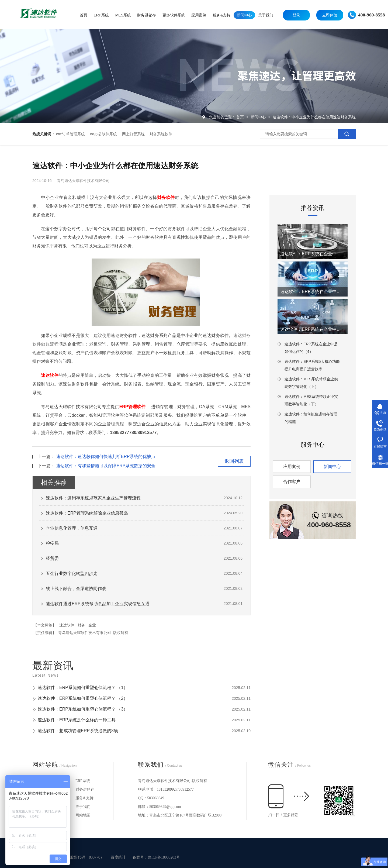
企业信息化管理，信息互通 (72, 528)
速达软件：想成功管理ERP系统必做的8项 (78, 731)
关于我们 (83, 807)
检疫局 (52, 543)
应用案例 (292, 466)
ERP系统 (83, 781)
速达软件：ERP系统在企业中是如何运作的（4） (311, 348)
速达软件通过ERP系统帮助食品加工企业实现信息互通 (98, 604)
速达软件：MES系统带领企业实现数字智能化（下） (311, 400)
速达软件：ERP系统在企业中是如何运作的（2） (313, 292)
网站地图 (83, 815)
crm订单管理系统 (70, 134)
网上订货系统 (133, 134)
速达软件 (67, 625)
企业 (92, 625)
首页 (241, 117)
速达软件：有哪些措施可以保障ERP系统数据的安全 (106, 466)
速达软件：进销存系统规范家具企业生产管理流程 (93, 498)
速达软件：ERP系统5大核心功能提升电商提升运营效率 (312, 365)
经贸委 (52, 558)
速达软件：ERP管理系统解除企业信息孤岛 (87, 513)
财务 (81, 625)
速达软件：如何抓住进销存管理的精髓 (311, 418)
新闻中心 (259, 117)
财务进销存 (85, 789)
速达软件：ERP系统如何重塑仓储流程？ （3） (83, 709)
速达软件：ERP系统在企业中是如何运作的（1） (313, 254)
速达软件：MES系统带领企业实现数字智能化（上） (311, 383)
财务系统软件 (161, 134)
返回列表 (234, 461)
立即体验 (330, 15)
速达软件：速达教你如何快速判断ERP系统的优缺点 (106, 457)
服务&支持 (84, 798)
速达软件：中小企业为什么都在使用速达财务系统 (314, 117)
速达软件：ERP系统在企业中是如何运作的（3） (313, 329)
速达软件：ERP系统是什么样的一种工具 (77, 720)
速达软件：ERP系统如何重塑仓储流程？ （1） (83, 688)
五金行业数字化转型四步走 (72, 573)
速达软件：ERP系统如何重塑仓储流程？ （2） (83, 698)
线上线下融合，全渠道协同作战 (76, 589)
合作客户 (292, 482)
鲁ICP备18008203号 (164, 857)
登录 (296, 15)
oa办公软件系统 (103, 134)
